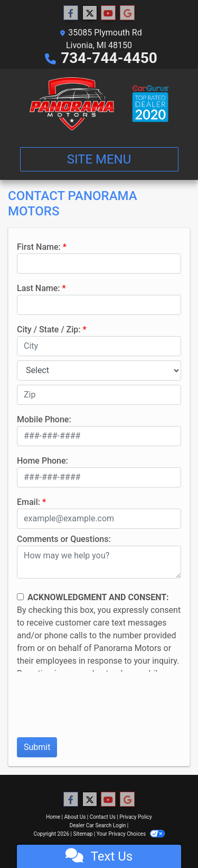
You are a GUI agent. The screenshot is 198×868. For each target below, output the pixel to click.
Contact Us (103, 817)
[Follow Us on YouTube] (108, 13)
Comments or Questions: (64, 539)
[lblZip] (99, 395)
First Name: (39, 247)
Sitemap (83, 834)
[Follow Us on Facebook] (71, 13)
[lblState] (99, 370)
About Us (75, 817)
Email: (29, 502)
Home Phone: (43, 461)
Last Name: (39, 288)
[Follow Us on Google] (127, 13)
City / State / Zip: (49, 329)
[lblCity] (99, 346)
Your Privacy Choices (131, 834)
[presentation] (97, 708)
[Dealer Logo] (99, 104)
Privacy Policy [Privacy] (136, 817)
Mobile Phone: (44, 419)
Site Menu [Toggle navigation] (99, 159)
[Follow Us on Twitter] (90, 13)
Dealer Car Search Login (98, 825)
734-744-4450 (109, 58)
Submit (37, 747)
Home (53, 817)
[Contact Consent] (20, 597)
